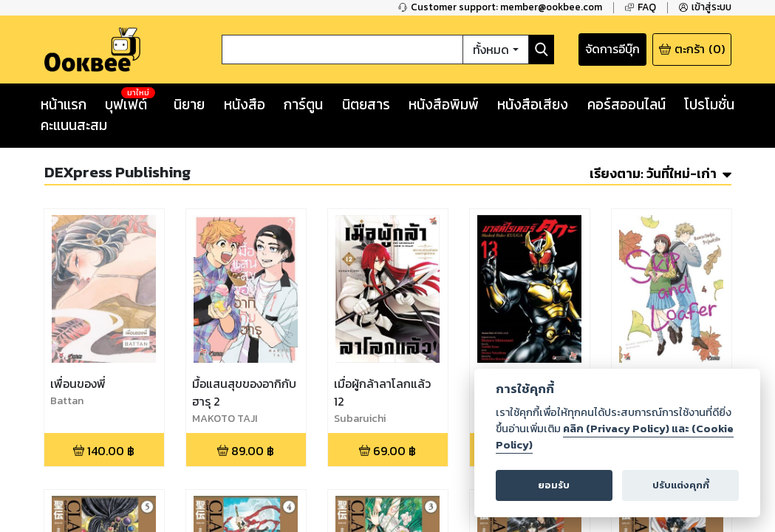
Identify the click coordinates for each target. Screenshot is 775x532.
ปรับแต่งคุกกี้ (679, 484)
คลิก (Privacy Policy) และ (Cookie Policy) (614, 437)
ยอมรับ (556, 484)
